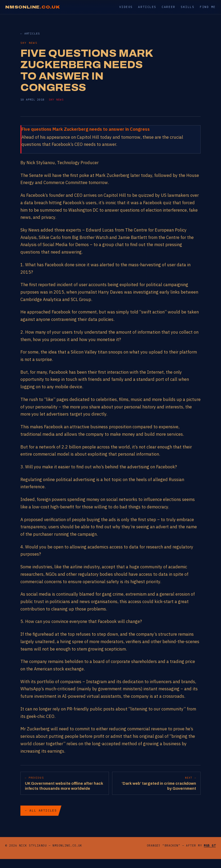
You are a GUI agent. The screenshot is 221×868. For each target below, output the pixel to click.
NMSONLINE (33, 7)
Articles (147, 7)
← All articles (41, 810)
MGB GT (210, 846)
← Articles (30, 34)
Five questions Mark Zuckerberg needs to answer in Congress (86, 129)
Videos (126, 7)
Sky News (56, 100)
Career (168, 7)
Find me (208, 7)
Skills (187, 7)
